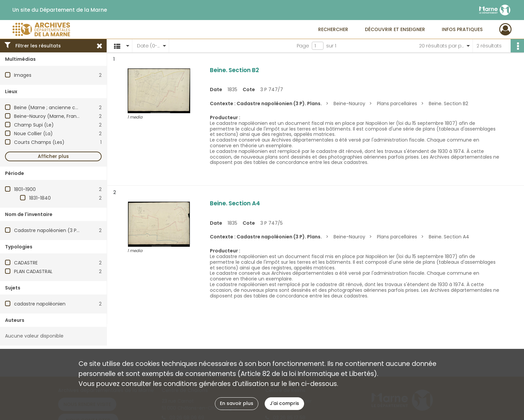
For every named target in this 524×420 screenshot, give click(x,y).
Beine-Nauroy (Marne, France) (49, 116)
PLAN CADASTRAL (33, 271)
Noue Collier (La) (33, 134)
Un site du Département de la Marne (60, 10)
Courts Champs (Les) (39, 142)
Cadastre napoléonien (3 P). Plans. (54, 230)
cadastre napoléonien (40, 304)
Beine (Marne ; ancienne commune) (57, 108)
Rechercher (333, 29)
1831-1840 (40, 198)
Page (303, 46)
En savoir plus (237, 403)
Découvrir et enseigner (395, 29)
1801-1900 (25, 189)
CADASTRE (26, 263)
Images (23, 75)
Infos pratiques (462, 29)
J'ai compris (284, 403)
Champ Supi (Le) (34, 125)
